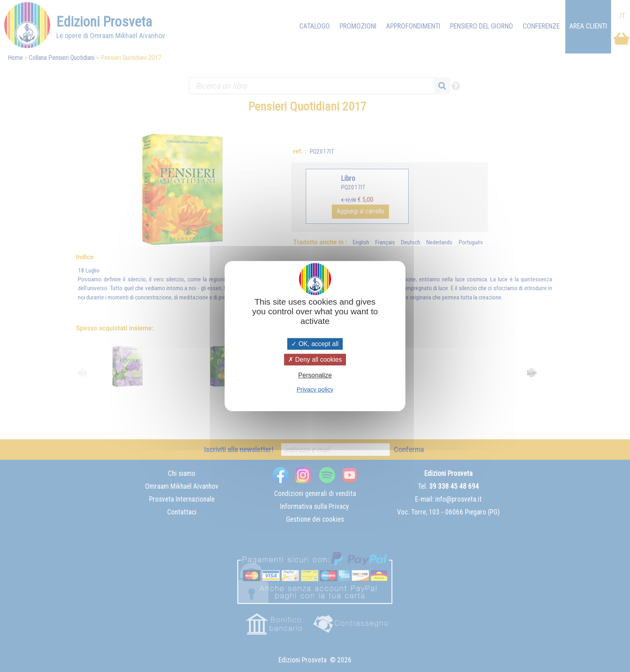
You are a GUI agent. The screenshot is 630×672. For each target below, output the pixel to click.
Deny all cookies (315, 360)
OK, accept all (315, 344)
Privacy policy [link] (315, 389)
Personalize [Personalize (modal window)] (315, 376)
